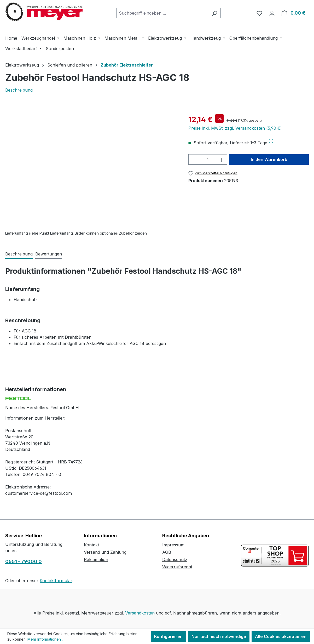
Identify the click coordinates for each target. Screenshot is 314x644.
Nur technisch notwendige (219, 636)
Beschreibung (19, 90)
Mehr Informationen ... (46, 639)
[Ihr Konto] (272, 13)
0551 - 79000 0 (24, 561)
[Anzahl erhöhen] (222, 159)
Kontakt (91, 545)
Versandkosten (140, 613)
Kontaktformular (56, 581)
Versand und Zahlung (105, 552)
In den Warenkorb (269, 159)
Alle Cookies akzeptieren (281, 636)
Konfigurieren (168, 636)
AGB (167, 552)
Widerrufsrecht (177, 567)
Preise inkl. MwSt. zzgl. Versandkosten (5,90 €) (235, 128)
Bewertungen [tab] (49, 254)
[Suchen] (215, 13)
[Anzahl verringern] (194, 159)
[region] (92, 170)
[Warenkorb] (293, 13)
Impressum (173, 545)
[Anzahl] (208, 159)
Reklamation (96, 559)
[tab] (19, 254)
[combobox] (162, 13)
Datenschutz (175, 559)
